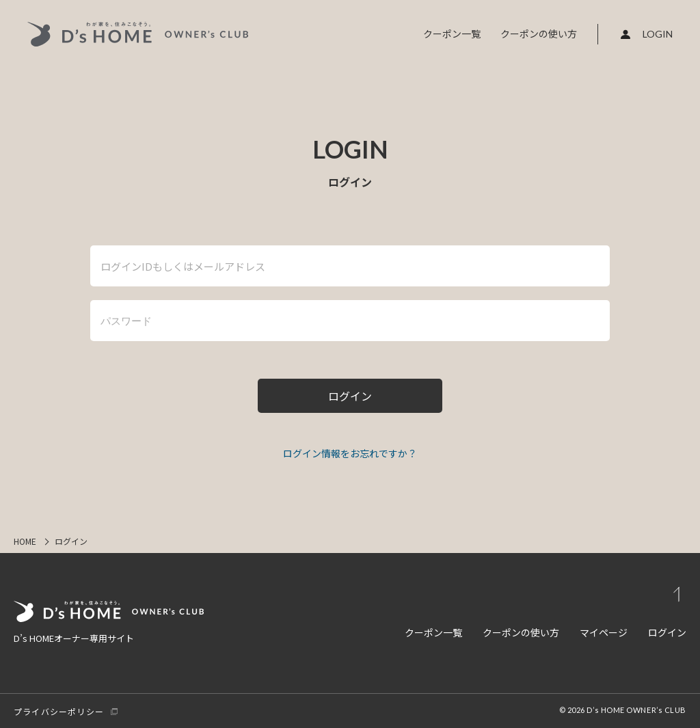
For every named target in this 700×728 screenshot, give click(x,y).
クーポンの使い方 (539, 33)
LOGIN (658, 34)
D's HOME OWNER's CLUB (138, 34)
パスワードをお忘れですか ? (350, 454)
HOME (25, 541)
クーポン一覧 (452, 33)
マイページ (604, 632)
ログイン (667, 632)
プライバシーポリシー (59, 711)
